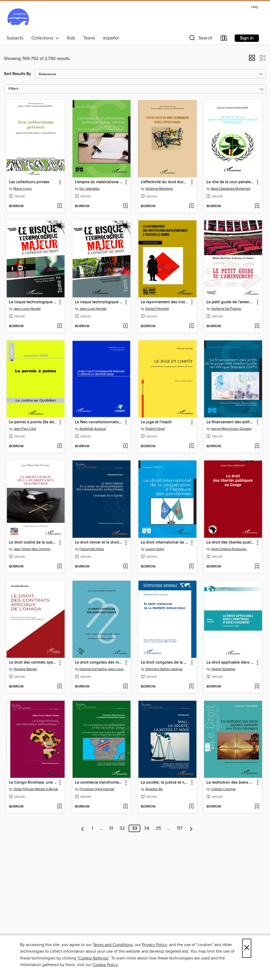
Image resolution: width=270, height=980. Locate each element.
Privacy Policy (154, 945)
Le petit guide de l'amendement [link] (231, 302)
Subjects (15, 38)
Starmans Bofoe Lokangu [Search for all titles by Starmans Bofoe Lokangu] (164, 669)
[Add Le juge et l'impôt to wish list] (191, 446)
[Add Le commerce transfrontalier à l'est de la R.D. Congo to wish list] (125, 807)
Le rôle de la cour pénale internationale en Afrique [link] (231, 182)
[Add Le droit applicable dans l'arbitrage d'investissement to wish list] (257, 687)
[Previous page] (83, 828)
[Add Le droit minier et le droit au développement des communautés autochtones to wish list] (125, 567)
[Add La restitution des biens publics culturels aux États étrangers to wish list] (257, 807)
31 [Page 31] (111, 828)
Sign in (247, 38)
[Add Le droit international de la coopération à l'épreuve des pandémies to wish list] (191, 567)
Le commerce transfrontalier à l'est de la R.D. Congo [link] (99, 783)
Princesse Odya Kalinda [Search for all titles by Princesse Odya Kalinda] (97, 789)
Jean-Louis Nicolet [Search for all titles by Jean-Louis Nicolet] (27, 309)
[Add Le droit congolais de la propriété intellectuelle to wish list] (191, 687)
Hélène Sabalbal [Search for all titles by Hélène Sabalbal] (223, 669)
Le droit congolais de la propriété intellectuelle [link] (165, 663)
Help (255, 7)
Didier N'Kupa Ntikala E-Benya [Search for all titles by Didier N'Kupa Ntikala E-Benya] (36, 789)
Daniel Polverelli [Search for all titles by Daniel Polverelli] (157, 309)
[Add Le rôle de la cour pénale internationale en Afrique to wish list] (257, 206)
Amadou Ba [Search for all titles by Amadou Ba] (154, 789)
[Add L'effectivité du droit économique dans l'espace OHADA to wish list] (191, 206)
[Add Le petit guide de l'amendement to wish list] (257, 326)
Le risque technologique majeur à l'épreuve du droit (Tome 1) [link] (99, 302)
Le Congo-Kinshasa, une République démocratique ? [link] (33, 783)
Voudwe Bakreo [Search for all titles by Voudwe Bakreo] (25, 669)
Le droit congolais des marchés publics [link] (99, 663)
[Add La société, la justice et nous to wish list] (191, 807)
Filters (13, 89)
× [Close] (247, 948)
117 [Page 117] (180, 828)
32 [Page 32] (122, 828)
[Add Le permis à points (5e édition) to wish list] (59, 446)
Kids (71, 38)
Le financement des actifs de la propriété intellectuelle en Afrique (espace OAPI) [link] (231, 422)
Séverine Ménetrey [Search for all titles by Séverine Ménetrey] (159, 189)
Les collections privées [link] (29, 182)
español (111, 38)
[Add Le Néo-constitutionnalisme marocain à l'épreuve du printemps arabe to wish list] (125, 446)
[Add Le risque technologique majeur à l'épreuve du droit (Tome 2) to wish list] (59, 326)
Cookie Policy (105, 965)
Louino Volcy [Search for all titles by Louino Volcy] (155, 549)
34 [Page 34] (147, 828)
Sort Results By (18, 74)
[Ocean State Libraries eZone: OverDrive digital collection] (18, 18)
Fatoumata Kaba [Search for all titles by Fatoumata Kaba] (92, 549)
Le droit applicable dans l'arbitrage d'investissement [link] (231, 663)
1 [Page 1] (92, 828)
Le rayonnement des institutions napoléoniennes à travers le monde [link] (165, 302)
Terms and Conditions (113, 945)
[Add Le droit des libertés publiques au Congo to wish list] (257, 567)
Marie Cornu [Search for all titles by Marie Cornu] (23, 189)
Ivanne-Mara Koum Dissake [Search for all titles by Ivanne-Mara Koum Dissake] (231, 429)
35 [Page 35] (158, 828)
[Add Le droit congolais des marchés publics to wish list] (125, 687)
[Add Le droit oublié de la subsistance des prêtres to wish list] (59, 567)
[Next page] (191, 828)
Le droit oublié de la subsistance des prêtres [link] (33, 543)
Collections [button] (45, 38)
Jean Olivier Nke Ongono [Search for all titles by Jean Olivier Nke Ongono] (32, 549)
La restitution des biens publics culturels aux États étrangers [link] (231, 783)
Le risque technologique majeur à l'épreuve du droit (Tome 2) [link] (33, 302)
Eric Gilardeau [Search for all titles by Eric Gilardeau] (90, 189)
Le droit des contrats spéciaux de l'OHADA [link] (33, 663)
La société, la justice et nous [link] (165, 783)
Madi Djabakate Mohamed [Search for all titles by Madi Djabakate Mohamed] (231, 189)
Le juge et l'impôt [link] (156, 422)
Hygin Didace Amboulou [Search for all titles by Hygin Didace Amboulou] (229, 549)
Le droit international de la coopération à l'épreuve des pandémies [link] (165, 543)
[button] (200, 39)
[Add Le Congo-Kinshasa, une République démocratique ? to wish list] (59, 807)
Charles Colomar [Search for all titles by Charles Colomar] (223, 789)
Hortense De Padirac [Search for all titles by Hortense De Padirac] (226, 309)
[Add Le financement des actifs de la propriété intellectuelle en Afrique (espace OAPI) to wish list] (257, 446)
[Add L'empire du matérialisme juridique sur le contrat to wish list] (125, 206)
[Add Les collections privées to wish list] (59, 206)
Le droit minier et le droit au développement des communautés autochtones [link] (99, 543)
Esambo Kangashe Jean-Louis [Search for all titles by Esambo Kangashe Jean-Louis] (102, 669)
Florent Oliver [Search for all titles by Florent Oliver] (155, 429)
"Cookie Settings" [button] (93, 958)
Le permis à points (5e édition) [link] (33, 422)
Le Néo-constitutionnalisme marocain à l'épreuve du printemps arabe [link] (99, 422)
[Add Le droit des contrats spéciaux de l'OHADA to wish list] (59, 687)
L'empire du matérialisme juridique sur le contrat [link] (99, 182)
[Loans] (224, 39)
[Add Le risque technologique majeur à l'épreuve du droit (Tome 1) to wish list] (125, 326)
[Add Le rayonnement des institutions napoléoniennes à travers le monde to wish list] (191, 326)
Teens (89, 38)
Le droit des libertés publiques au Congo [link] (231, 543)
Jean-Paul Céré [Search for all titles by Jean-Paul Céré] (25, 429)
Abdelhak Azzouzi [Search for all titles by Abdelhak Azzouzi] (93, 429)
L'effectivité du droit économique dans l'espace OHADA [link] (165, 182)
